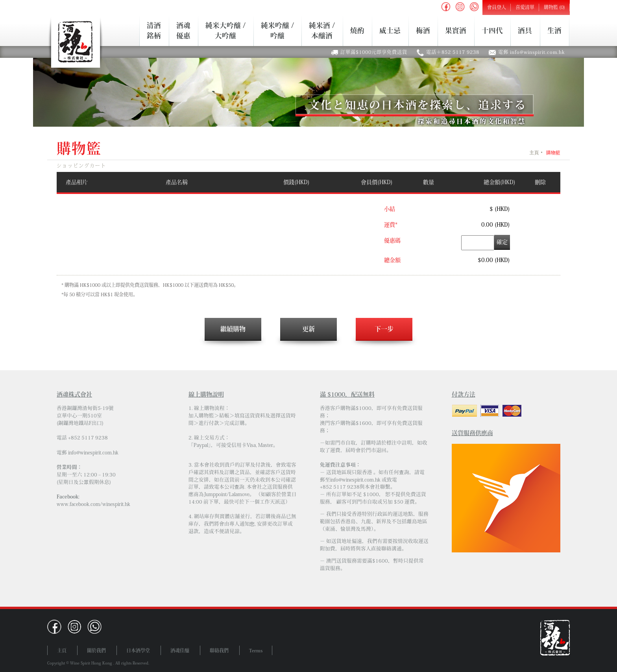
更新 (308, 329)
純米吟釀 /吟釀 (277, 30)
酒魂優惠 (183, 30)
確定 (502, 242)
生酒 (554, 30)
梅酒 (423, 30)
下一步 (384, 329)
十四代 (492, 30)
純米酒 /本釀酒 (322, 30)
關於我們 (96, 650)
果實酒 (456, 30)
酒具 (525, 30)
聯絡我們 (219, 650)
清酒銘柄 (154, 30)
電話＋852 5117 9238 (453, 52)
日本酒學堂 (138, 650)
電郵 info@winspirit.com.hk (532, 52)
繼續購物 (233, 329)
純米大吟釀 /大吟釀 (225, 30)
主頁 (534, 153)
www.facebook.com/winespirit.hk (93, 504)
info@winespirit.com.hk (93, 453)
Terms (256, 650)
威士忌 (390, 30)
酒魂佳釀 (180, 650)
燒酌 (357, 30)
